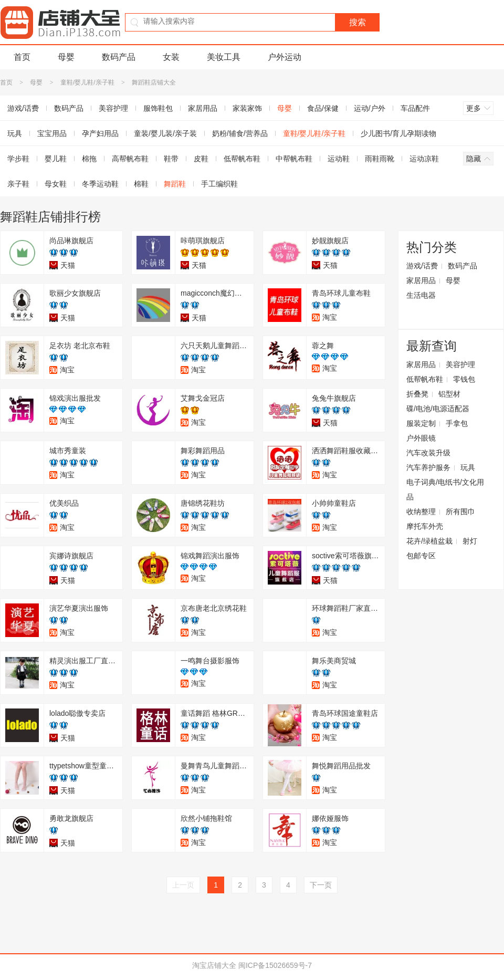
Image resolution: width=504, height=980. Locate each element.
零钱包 (464, 379)
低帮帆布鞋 (242, 159)
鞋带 (171, 159)
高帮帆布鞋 (130, 159)
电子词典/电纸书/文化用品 (445, 489)
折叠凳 (417, 394)
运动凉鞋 (424, 159)
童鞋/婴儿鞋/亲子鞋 (87, 82)
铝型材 (449, 394)
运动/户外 (370, 108)
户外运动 (285, 57)
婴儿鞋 (56, 159)
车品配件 (415, 108)
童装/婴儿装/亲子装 (165, 133)
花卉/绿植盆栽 (429, 541)
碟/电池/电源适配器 (438, 409)
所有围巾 (460, 512)
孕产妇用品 (100, 133)
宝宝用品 (52, 133)
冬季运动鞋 (100, 184)
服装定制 (421, 423)
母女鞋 (56, 184)
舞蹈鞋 (175, 184)
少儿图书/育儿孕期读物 (398, 133)
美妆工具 (224, 57)
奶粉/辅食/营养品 (240, 133)
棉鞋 (141, 184)
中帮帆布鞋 (294, 159)
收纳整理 (421, 512)
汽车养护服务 (428, 467)
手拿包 (457, 423)
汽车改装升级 (428, 453)
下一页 (321, 885)
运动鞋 (339, 159)
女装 (171, 57)
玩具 (468, 467)
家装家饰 (247, 108)
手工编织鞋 (219, 184)
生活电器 (421, 295)
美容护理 (113, 108)
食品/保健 (323, 108)
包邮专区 (421, 556)
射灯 (470, 541)
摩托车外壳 (425, 526)
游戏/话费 (422, 266)
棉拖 (89, 159)
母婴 (66, 57)
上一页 (183, 885)
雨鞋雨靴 (380, 159)
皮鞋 (201, 159)
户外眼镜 (421, 438)
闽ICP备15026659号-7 (275, 965)
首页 (22, 57)
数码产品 (119, 57)
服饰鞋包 (158, 108)
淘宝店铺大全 (214, 965)
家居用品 (203, 108)
